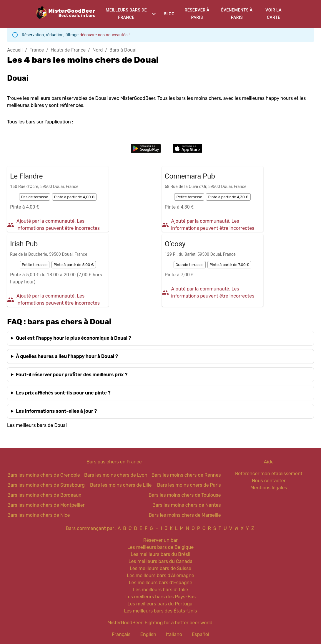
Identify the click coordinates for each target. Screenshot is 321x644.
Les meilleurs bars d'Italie (160, 590)
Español (201, 634)
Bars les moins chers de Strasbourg (46, 485)
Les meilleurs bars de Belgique (160, 547)
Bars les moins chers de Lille (121, 485)
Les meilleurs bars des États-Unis (161, 611)
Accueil (15, 50)
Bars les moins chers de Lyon (116, 475)
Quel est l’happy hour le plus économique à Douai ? (74, 338)
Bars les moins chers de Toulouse (185, 495)
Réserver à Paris (197, 14)
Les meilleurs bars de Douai (37, 425)
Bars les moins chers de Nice (39, 515)
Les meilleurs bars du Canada (160, 561)
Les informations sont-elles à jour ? (56, 411)
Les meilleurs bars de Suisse (160, 568)
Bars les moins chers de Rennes (186, 475)
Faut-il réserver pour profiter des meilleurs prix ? (72, 375)
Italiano (174, 634)
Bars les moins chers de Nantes (187, 505)
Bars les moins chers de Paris (189, 485)
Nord (98, 50)
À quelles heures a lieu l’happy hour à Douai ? (67, 356)
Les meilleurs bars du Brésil (160, 554)
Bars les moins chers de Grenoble (44, 475)
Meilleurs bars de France (126, 14)
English (148, 634)
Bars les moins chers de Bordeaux (44, 495)
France (37, 50)
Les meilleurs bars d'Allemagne (160, 576)
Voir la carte (273, 14)
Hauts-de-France (68, 50)
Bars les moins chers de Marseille (185, 515)
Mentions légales (269, 488)
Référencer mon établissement (269, 474)
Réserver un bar (160, 540)
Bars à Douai (123, 50)
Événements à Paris (237, 14)
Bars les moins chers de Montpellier (46, 505)
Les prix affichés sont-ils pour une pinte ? (63, 393)
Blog (169, 14)
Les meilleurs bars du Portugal (160, 604)
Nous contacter (269, 481)
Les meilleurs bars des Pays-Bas (160, 597)
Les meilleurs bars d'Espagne (160, 583)
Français (121, 634)
